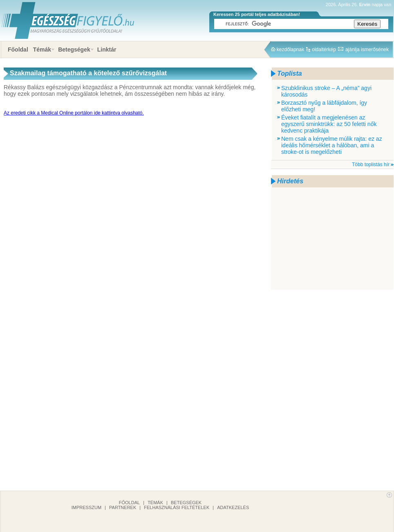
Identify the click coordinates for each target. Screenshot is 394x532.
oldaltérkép (324, 50)
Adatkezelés (233, 507)
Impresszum (86, 507)
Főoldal (18, 50)
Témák (42, 50)
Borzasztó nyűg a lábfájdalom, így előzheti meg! (324, 106)
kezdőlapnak (290, 50)
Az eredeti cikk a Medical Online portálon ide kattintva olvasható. (74, 113)
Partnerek (123, 507)
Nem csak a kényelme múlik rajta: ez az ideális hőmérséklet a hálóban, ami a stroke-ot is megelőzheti (332, 145)
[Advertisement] (332, 239)
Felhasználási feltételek (177, 507)
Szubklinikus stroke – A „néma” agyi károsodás (326, 91)
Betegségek (74, 50)
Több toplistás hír (371, 165)
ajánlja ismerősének (367, 50)
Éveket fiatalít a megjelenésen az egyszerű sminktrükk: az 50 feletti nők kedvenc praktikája (329, 124)
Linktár (107, 50)
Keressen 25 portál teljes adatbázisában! (257, 14)
